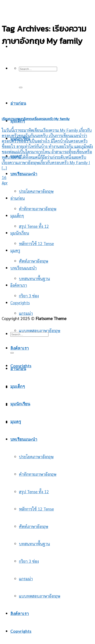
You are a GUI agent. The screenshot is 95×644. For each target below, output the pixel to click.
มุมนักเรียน (20, 233)
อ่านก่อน (18, 198)
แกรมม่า (26, 313)
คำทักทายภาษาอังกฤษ (38, 209)
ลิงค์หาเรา (20, 348)
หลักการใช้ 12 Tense (36, 243)
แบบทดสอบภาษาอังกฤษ (40, 596)
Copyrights (20, 302)
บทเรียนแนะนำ (24, 174)
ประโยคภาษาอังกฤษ (36, 191)
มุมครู (15, 250)
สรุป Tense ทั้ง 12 (34, 226)
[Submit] (12, 353)
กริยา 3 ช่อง (29, 561)
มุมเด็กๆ (17, 215)
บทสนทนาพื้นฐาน (34, 278)
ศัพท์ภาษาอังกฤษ (34, 526)
